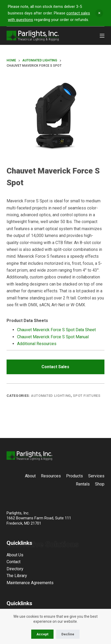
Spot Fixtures (87, 396)
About (30, 476)
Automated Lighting (51, 396)
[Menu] (102, 36)
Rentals (83, 484)
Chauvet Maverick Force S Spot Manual (53, 337)
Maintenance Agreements (30, 583)
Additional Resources (37, 344)
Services (96, 476)
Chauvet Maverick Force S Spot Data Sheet (56, 330)
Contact (14, 562)
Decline (68, 634)
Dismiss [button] (99, 13)
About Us (15, 555)
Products (75, 476)
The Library (17, 576)
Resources (51, 476)
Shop (100, 484)
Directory (15, 569)
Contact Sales (55, 367)
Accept (42, 634)
